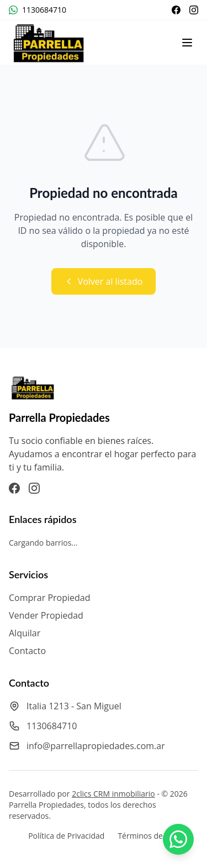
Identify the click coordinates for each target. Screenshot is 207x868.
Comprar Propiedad (50, 598)
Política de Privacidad (66, 836)
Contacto (27, 651)
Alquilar (25, 633)
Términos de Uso (148, 836)
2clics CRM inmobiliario (113, 794)
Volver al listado (104, 281)
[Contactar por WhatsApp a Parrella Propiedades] (178, 839)
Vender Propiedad (46, 615)
